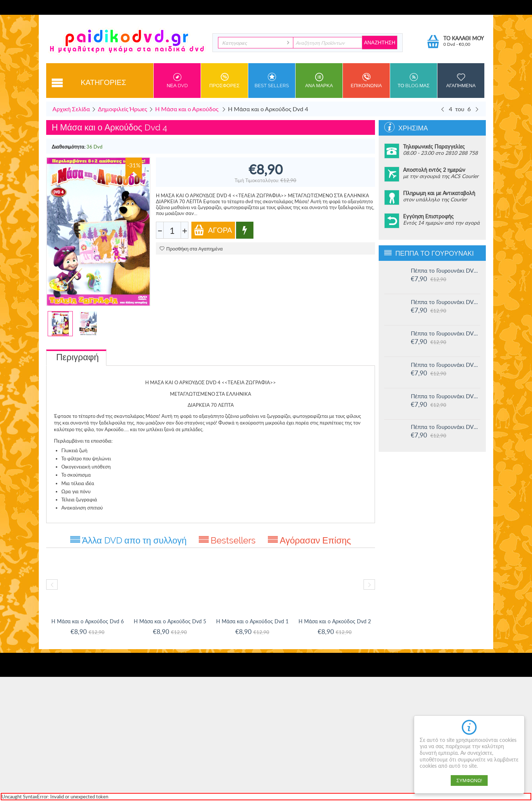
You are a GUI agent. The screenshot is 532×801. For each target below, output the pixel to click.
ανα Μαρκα (319, 81)
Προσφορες (224, 81)
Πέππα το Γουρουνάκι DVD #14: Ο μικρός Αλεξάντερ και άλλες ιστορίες (446, 333)
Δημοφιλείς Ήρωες (122, 109)
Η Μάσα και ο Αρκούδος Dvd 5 (170, 621)
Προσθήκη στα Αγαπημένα (191, 249)
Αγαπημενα (461, 81)
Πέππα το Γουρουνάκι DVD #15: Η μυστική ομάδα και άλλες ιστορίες (446, 302)
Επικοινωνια (366, 81)
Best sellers (272, 81)
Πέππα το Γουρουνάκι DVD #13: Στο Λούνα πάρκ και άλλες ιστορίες (446, 365)
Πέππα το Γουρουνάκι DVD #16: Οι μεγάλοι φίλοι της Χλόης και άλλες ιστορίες (446, 270)
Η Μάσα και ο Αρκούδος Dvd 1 (252, 621)
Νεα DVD (177, 81)
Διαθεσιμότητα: (69, 147)
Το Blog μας (414, 81)
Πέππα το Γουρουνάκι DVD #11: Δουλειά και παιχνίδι (446, 427)
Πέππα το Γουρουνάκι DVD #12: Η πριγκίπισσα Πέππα (446, 396)
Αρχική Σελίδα (71, 109)
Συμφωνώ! (469, 780)
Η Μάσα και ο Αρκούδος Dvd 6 (88, 621)
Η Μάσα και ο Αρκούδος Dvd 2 (335, 621)
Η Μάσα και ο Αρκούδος (187, 109)
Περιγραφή (77, 357)
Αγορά (213, 230)
